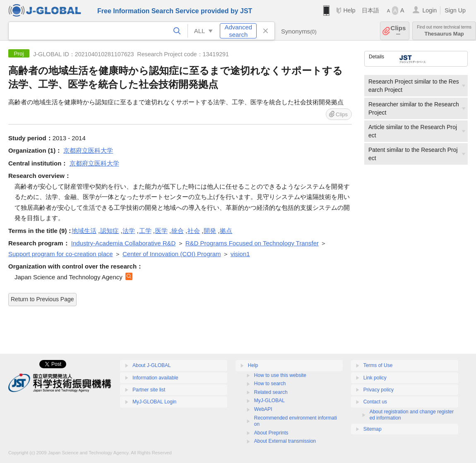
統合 (178, 231)
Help (349, 10)
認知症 (109, 231)
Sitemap (373, 429)
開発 (210, 231)
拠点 (226, 231)
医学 (161, 231)
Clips (398, 31)
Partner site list (149, 390)
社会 (194, 231)
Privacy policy (379, 390)
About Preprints (271, 433)
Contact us (375, 402)
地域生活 (84, 231)
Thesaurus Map (444, 31)
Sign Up (455, 10)
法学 (129, 231)
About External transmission (285, 441)
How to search (270, 384)
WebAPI (263, 409)
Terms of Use (378, 365)
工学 (145, 231)
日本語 (370, 10)
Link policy (375, 378)
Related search (271, 392)
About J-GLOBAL (152, 365)
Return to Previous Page (42, 299)
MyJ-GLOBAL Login (154, 402)
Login (429, 10)
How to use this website (280, 375)
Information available (155, 378)
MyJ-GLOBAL (269, 401)
